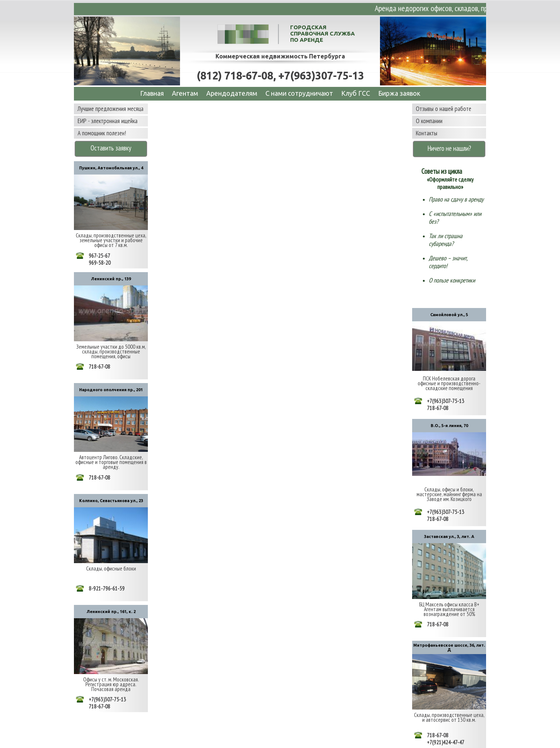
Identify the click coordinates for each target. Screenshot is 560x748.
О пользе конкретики (452, 280)
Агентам (185, 93)
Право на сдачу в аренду (456, 199)
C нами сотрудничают (299, 93)
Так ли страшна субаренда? (446, 240)
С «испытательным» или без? (455, 218)
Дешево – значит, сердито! (448, 262)
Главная (152, 93)
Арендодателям (232, 93)
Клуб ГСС (356, 93)
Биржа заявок (399, 93)
